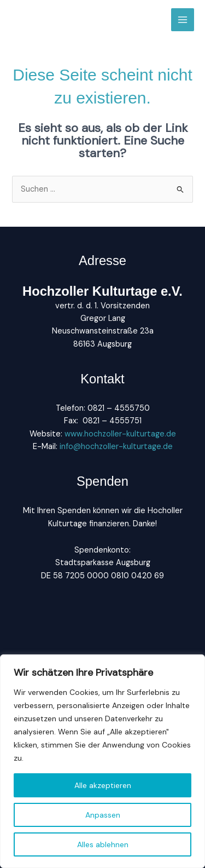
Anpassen (103, 815)
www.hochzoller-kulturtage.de (120, 434)
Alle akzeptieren (103, 785)
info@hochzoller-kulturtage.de (115, 447)
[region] (102, 761)
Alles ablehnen (103, 844)
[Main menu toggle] (183, 20)
